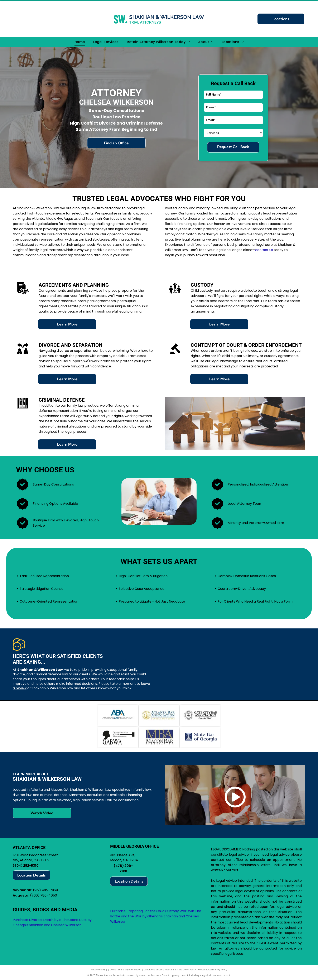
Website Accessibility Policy (213, 969)
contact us (264, 250)
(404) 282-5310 (26, 866)
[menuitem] (80, 42)
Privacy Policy (98, 969)
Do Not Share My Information (126, 969)
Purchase (118, 911)
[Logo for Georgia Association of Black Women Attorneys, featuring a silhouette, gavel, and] (118, 737)
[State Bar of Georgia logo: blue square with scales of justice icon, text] (200, 737)
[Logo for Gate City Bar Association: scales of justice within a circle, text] (200, 715)
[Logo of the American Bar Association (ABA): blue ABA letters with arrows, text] (118, 715)
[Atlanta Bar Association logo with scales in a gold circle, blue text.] (159, 715)
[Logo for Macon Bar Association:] (159, 737)
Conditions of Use (153, 969)
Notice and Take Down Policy (180, 969)
